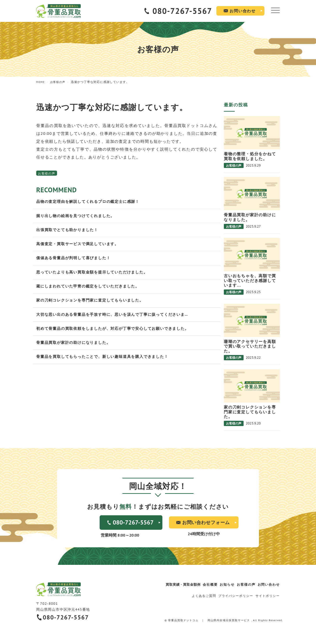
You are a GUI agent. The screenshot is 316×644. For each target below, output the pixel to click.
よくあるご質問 (204, 595)
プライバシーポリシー (235, 595)
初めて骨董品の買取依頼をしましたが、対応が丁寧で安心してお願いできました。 (117, 333)
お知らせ (224, 584)
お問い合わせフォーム (206, 522)
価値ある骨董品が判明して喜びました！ (75, 260)
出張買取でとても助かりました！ (69, 231)
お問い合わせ (243, 11)
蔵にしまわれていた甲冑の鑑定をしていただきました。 (91, 289)
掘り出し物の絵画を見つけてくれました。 (77, 216)
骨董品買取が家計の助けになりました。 (75, 347)
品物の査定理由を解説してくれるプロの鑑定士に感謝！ (91, 202)
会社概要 (206, 584)
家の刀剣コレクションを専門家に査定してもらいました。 (93, 304)
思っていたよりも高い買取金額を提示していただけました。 (95, 274)
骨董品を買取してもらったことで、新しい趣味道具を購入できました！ (106, 361)
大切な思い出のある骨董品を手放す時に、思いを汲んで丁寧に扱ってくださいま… (116, 318)
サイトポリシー (268, 595)
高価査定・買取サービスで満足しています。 (80, 245)
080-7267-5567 (182, 11)
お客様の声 (47, 173)
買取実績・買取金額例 (178, 584)
